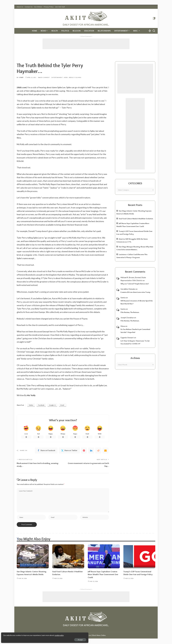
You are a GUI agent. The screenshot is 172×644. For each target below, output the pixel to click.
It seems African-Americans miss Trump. (136, 292)
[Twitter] (69, 451)
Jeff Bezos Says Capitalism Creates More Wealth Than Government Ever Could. (104, 575)
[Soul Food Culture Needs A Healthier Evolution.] (68, 557)
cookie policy (30, 634)
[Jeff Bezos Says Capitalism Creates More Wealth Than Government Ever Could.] (104, 557)
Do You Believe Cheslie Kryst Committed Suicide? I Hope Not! (135, 331)
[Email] (105, 451)
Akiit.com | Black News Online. (95, 636)
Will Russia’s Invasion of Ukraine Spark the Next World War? (137, 302)
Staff (21, 77)
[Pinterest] (84, 451)
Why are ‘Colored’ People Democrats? (135, 284)
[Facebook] (46, 451)
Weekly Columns (75, 77)
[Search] (154, 31)
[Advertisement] (86, 44)
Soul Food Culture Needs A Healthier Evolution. (136, 219)
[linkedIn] (91, 451)
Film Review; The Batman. (130, 312)
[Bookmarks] (154, 18)
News (66, 77)
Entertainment (57, 77)
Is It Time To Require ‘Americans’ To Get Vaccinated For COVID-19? (135, 342)
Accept (29, 639)
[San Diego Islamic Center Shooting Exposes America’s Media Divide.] (33, 557)
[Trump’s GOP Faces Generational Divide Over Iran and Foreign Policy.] (139, 557)
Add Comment (44, 77)
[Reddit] (98, 451)
